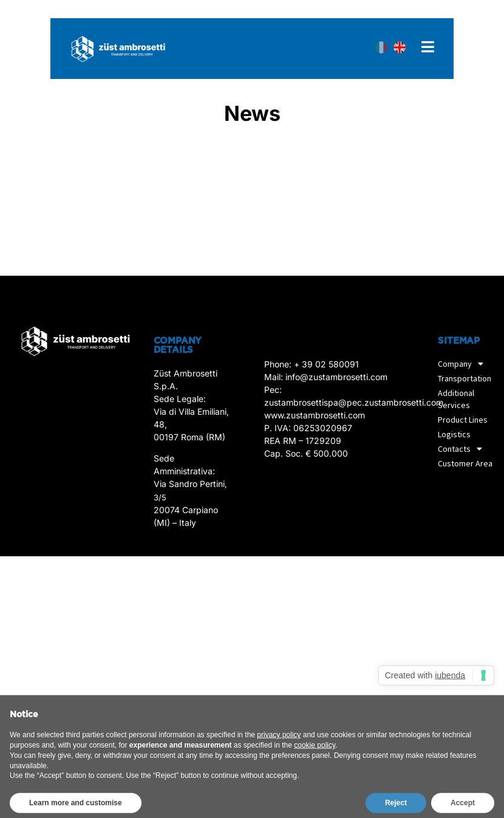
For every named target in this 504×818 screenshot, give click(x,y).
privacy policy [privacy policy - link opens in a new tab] (279, 753)
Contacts (463, 449)
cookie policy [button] (315, 763)
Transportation (468, 378)
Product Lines (463, 420)
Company (464, 364)
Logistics (454, 434)
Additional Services (456, 399)
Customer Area (465, 463)
